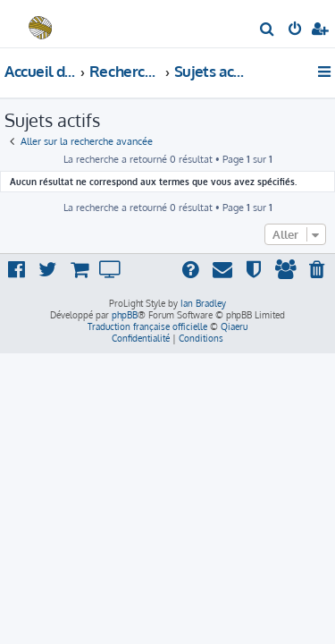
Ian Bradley (203, 303)
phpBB (125, 315)
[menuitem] (268, 30)
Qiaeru (234, 326)
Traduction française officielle (147, 326)
